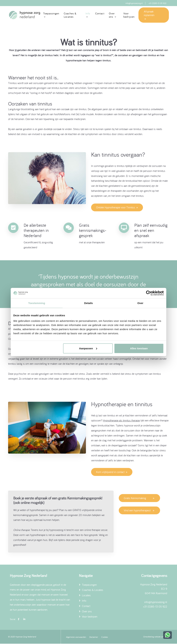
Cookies (105, 637)
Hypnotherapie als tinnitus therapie (121, 421)
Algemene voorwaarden (76, 637)
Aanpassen (88, 348)
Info (83, 601)
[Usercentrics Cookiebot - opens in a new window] (149, 293)
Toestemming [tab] (37, 303)
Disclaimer (94, 637)
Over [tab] (140, 303)
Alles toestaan (139, 348)
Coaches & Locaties (70, 15)
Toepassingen (88, 585)
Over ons (85, 611)
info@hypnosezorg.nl (134, 3)
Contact (100, 13)
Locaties (85, 596)
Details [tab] (88, 303)
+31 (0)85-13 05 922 (157, 3)
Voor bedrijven (129, 15)
